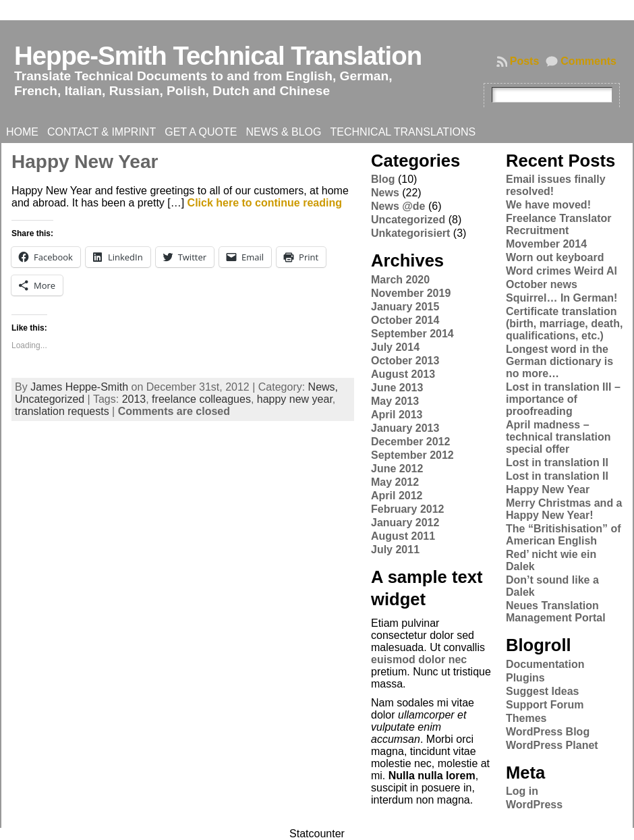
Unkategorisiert (410, 233)
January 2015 (405, 307)
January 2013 (405, 428)
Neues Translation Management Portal (556, 612)
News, (323, 387)
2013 (134, 399)
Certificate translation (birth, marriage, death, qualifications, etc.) (564, 324)
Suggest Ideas (542, 691)
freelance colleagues (201, 399)
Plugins (525, 678)
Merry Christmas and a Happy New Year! (564, 509)
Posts (525, 61)
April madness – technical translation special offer (558, 437)
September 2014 (412, 334)
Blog (383, 179)
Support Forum (545, 705)
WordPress (534, 805)
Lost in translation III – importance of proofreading (563, 399)
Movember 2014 (546, 244)
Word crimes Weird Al (561, 271)
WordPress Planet (552, 745)
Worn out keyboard (555, 257)
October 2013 (405, 361)
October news (542, 284)
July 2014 (395, 347)
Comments (588, 61)
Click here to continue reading (265, 203)
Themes (526, 718)
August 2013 (403, 374)
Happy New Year (85, 162)
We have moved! (548, 205)
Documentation (545, 664)
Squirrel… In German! (561, 298)
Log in (522, 791)
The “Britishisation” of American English (564, 535)
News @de (398, 206)
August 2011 (403, 536)
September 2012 (412, 455)
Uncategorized (50, 399)
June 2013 (397, 388)
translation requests (62, 411)
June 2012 (397, 469)
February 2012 (408, 509)
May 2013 (395, 401)
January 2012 (405, 523)
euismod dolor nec (419, 660)
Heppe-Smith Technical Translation (218, 56)
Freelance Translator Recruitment (559, 224)
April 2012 (397, 496)
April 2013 (397, 415)
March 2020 (400, 280)
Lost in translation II (557, 463)
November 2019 (411, 293)
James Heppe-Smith (79, 387)
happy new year (295, 399)
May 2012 (395, 482)
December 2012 (410, 442)
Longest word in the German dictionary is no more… (559, 361)
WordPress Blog (548, 732)
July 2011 (395, 550)
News (385, 193)
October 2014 (405, 320)
